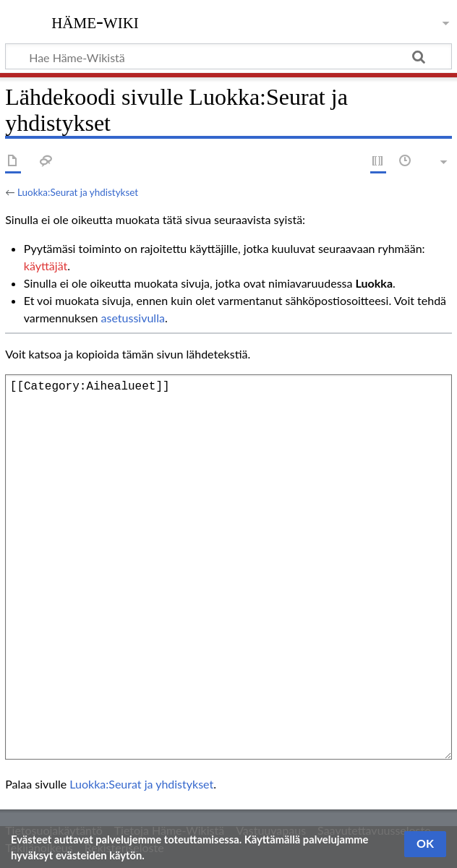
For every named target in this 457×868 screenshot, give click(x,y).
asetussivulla (133, 318)
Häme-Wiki (95, 21)
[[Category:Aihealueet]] (228, 567)
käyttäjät (46, 266)
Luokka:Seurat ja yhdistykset (78, 192)
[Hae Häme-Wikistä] (228, 56)
